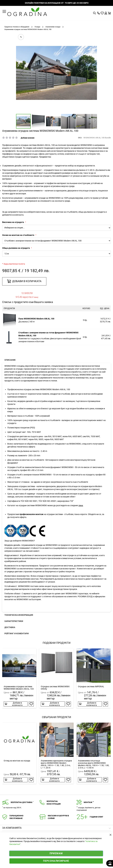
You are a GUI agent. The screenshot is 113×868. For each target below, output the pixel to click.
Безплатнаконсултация (54, 803)
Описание (10, 360)
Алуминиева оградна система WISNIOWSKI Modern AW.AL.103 (19, 688)
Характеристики (14, 621)
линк (81, 505)
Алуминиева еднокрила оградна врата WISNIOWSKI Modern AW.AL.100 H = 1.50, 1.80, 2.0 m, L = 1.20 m (56, 764)
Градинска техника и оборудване (17, 27)
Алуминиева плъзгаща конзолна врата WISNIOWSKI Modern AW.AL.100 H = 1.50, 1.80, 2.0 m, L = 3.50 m (94, 764)
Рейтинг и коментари (17, 633)
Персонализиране (56, 861)
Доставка (10, 627)
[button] (22, 73)
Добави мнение (28, 138)
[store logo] (27, 12)
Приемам (56, 853)
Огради (37, 27)
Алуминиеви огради (53, 27)
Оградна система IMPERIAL (91, 686)
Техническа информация (19, 615)
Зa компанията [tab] (12, 828)
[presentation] (56, 360)
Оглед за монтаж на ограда (17, 761)
